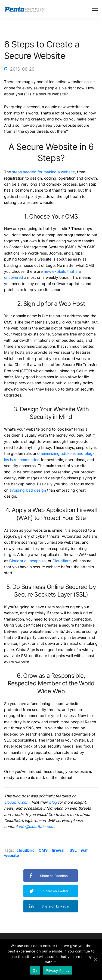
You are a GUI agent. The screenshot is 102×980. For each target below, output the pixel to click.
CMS (43, 850)
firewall (59, 850)
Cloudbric (18, 561)
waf (84, 850)
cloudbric (26, 850)
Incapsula (37, 561)
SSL (73, 850)
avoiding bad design (28, 490)
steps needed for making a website (43, 172)
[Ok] (95, 960)
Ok (35, 970)
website (11, 855)
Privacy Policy (58, 970)
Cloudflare (62, 561)
